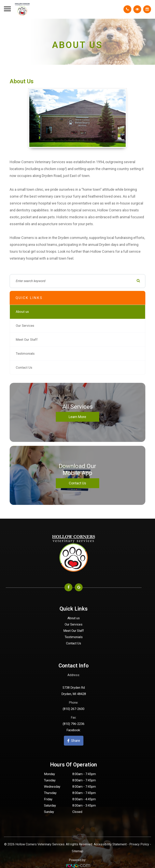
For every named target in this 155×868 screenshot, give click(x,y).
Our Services (25, 326)
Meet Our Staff (27, 340)
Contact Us (24, 368)
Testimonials (25, 354)
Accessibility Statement (110, 844)
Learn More (77, 417)
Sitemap (77, 851)
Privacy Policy (139, 844)
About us (22, 312)
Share (74, 741)
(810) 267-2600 (74, 709)
